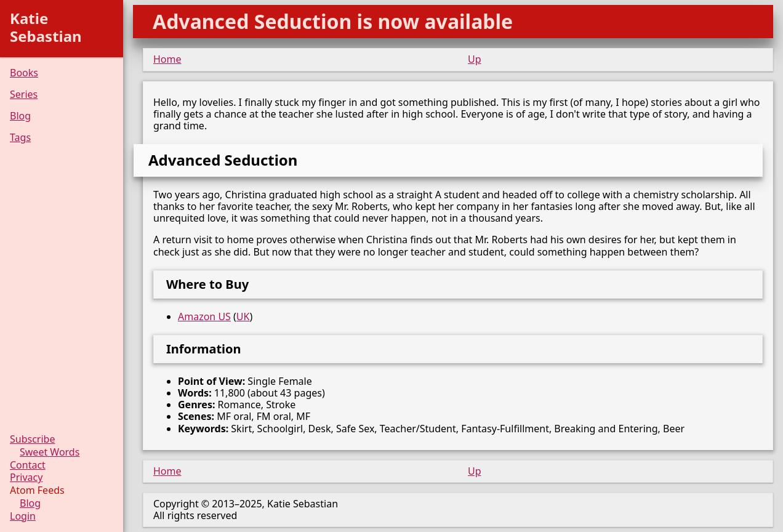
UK (243, 316)
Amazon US (204, 316)
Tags (20, 138)
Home (167, 59)
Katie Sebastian (46, 27)
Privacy (26, 478)
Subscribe (32, 439)
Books (24, 73)
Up (475, 59)
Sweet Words (50, 452)
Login (23, 516)
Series (24, 95)
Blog (20, 116)
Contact (28, 465)
